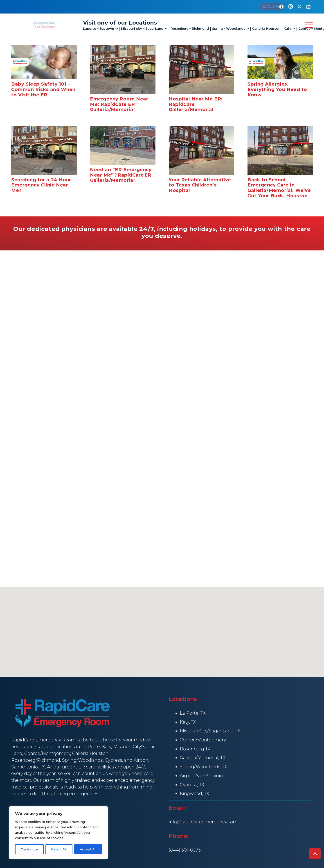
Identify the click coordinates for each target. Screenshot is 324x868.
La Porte (91, 747)
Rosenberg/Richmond (36, 760)
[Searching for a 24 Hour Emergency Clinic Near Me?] (44, 150)
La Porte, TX (193, 713)
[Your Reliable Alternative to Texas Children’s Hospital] (201, 150)
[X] (299, 7)
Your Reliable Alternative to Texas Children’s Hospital (200, 185)
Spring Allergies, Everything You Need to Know (277, 89)
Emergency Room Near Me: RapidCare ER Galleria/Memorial (119, 104)
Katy (107, 747)
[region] (58, 833)
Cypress (114, 760)
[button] (116, 29)
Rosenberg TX (195, 749)
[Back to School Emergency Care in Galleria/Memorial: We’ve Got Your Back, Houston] (280, 150)
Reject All (59, 849)
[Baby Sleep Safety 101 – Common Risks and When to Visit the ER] (44, 62)
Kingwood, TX (195, 793)
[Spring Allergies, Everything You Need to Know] (280, 62)
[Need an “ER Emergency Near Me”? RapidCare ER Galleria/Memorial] (123, 145)
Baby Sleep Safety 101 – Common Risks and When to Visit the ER (43, 89)
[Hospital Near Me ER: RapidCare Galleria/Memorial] (201, 70)
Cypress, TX (192, 785)
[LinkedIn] (308, 7)
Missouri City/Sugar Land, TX (210, 731)
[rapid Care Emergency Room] (44, 25)
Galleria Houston (90, 753)
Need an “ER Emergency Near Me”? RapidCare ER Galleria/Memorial (121, 175)
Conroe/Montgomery (47, 753)
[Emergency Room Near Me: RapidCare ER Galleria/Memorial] (123, 70)
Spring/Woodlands (82, 760)
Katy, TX (188, 722)
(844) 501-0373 (185, 850)
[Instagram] (290, 7)
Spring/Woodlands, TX (204, 767)
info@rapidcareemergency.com (203, 822)
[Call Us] (256, 7)
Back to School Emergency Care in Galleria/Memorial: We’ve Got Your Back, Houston (279, 187)
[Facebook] (282, 7)
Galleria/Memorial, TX (203, 758)
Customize (29, 849)
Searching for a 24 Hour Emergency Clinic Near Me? (41, 185)
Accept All (88, 849)
